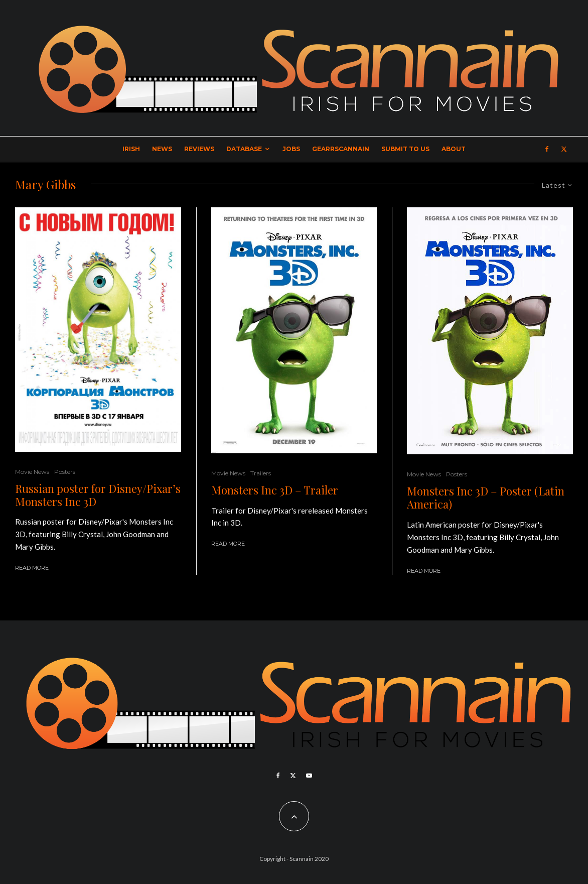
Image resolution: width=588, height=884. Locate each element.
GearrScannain (341, 149)
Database (244, 149)
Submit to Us (405, 149)
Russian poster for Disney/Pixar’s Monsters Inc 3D (98, 495)
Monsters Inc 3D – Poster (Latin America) (486, 498)
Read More (32, 568)
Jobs (291, 149)
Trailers (261, 473)
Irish (131, 149)
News (162, 149)
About (454, 149)
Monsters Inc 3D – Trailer (275, 490)
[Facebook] (547, 149)
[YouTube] (309, 776)
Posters (65, 472)
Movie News (32, 472)
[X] (564, 149)
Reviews (199, 149)
